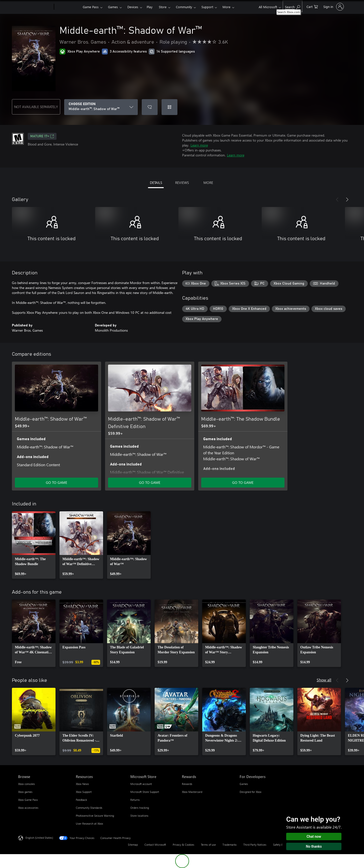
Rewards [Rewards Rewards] (187, 784)
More (226, 7)
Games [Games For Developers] (244, 784)
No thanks (314, 846)
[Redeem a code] (169, 107)
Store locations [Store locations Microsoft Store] (139, 816)
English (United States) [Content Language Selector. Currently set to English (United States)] (39, 838)
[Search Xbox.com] (293, 6)
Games (113, 7)
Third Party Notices (255, 845)
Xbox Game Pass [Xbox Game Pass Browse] (28, 800)
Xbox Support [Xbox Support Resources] (84, 792)
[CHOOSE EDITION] (101, 107)
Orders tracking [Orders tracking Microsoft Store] (140, 808)
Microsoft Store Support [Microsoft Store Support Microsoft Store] (145, 792)
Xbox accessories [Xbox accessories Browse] (28, 808)
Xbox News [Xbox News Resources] (82, 784)
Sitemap (133, 845)
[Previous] (337, 200)
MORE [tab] (208, 183)
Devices (133, 7)
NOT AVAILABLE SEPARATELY (36, 107)
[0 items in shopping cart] (312, 6)
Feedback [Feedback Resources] (81, 800)
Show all (324, 680)
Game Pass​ (91, 7)
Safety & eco (281, 845)
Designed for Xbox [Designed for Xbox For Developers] (251, 792)
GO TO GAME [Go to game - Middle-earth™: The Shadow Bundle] (243, 482)
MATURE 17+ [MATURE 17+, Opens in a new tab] (42, 136)
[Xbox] (68, 7)
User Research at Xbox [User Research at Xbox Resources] (89, 824)
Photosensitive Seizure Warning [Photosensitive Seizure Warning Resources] (95, 816)
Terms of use (208, 845)
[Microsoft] (35, 7)
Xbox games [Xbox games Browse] (25, 792)
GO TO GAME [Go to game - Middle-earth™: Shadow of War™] (56, 482)
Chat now (314, 837)
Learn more (199, 145)
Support (207, 7)
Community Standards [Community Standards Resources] (89, 808)
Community (184, 7)
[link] (34, 545)
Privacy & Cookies (183, 845)
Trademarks (230, 845)
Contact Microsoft (155, 845)
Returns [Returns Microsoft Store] (135, 800)
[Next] (347, 200)
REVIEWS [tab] (182, 183)
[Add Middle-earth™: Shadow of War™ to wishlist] (150, 107)
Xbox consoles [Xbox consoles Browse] (27, 784)
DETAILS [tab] (156, 183)
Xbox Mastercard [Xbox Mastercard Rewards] (192, 792)
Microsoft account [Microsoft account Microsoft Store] (141, 784)
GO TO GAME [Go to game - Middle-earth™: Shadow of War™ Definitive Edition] (150, 482)
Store (163, 7)
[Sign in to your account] (333, 7)
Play (150, 7)
